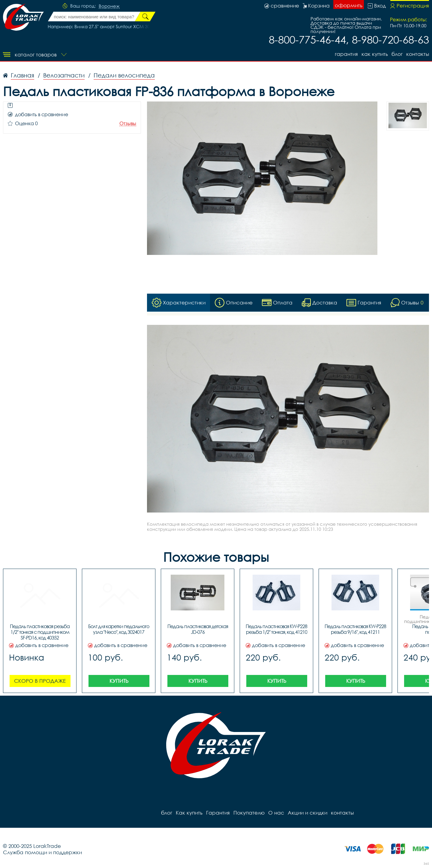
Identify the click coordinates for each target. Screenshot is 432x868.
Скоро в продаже (40, 681)
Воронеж (109, 6)
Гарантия (346, 54)
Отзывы (128, 124)
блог (397, 54)
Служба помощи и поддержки (42, 852)
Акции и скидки (307, 813)
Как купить (375, 54)
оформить (349, 5)
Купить (119, 681)
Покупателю (249, 813)
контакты (418, 54)
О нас (276, 813)
